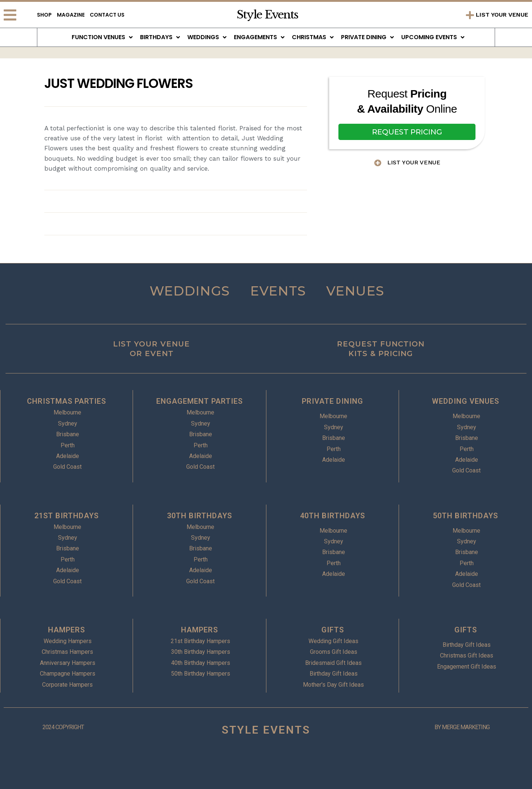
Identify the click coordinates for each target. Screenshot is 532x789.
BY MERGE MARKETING (462, 727)
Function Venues (102, 37)
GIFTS (333, 630)
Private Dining (367, 37)
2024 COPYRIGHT (63, 727)
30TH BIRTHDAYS (199, 516)
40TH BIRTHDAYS (332, 516)
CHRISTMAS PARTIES (66, 401)
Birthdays (160, 37)
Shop (44, 15)
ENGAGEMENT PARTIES (199, 401)
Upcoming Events (433, 37)
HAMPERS (66, 630)
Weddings (207, 37)
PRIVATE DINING (332, 401)
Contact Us (107, 15)
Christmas (313, 37)
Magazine (71, 15)
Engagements (259, 37)
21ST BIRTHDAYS (66, 516)
